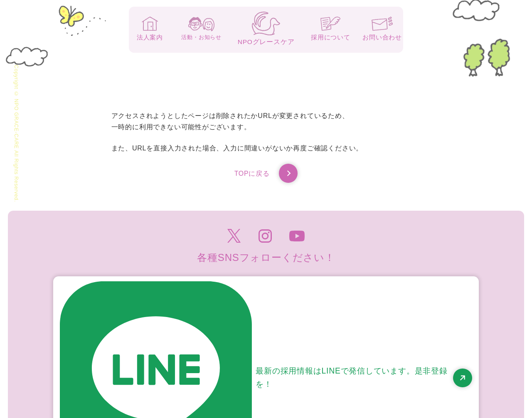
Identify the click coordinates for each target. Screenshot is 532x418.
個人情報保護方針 (360, 376)
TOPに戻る (266, 175)
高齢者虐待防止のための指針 (436, 376)
